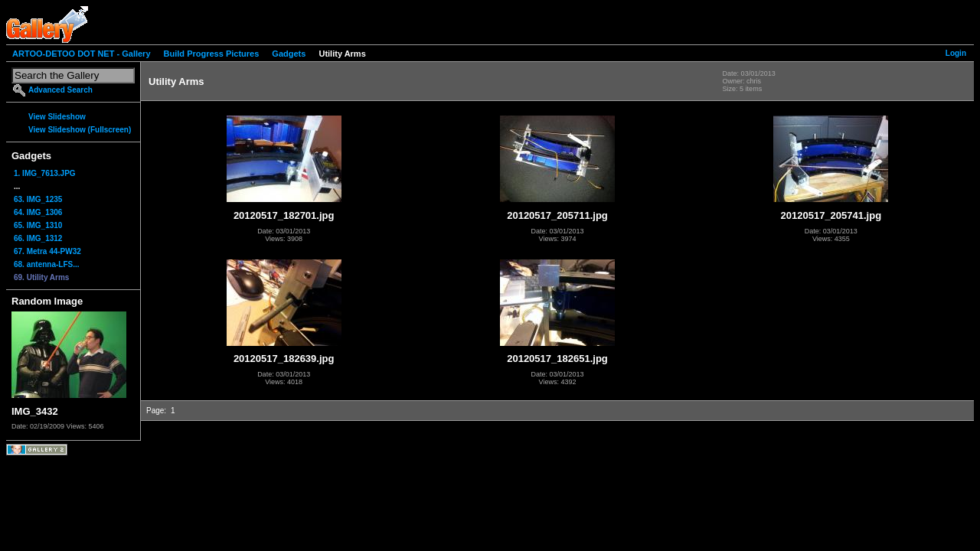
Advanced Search (60, 90)
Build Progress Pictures (212, 54)
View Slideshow (57, 117)
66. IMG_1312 (38, 238)
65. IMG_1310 (38, 225)
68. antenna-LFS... (47, 264)
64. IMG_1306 (38, 212)
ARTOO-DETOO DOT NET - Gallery (82, 54)
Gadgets (289, 54)
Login (956, 53)
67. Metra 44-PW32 (47, 251)
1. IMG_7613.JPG (45, 173)
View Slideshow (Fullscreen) (80, 130)
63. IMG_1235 (38, 199)
